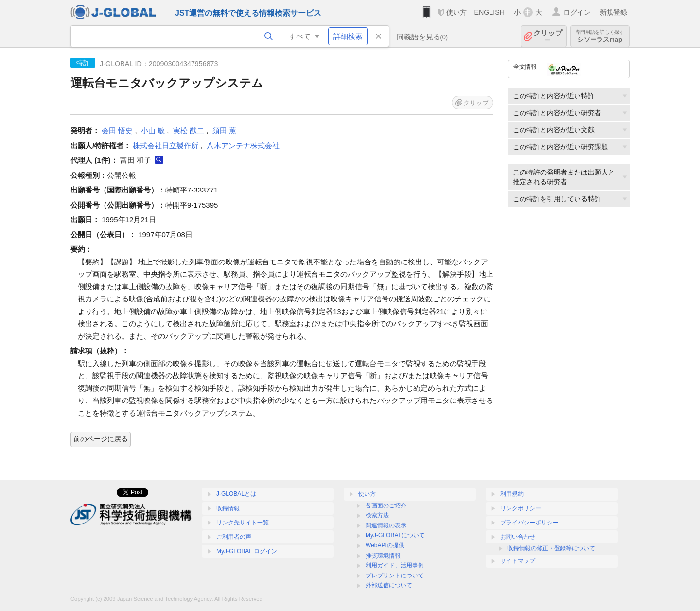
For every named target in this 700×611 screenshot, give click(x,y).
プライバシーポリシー (529, 523)
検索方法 (377, 515)
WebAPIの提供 (385, 545)
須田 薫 (224, 131)
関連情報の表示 (386, 525)
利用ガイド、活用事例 (395, 565)
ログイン (577, 12)
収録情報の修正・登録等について (551, 548)
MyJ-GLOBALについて (395, 535)
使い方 (456, 12)
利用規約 (512, 494)
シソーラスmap (600, 36)
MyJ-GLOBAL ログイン (247, 551)
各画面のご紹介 (386, 506)
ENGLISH (489, 12)
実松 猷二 (189, 131)
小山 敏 (153, 131)
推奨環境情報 (383, 556)
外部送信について (389, 585)
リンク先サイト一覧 (243, 523)
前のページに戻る (101, 439)
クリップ (548, 36)
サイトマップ (518, 561)
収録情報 (228, 508)
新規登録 (613, 12)
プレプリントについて (395, 576)
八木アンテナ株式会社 (243, 146)
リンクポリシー (521, 508)
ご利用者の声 (234, 537)
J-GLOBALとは (236, 494)
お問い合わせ (518, 537)
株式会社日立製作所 (166, 146)
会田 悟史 (117, 131)
